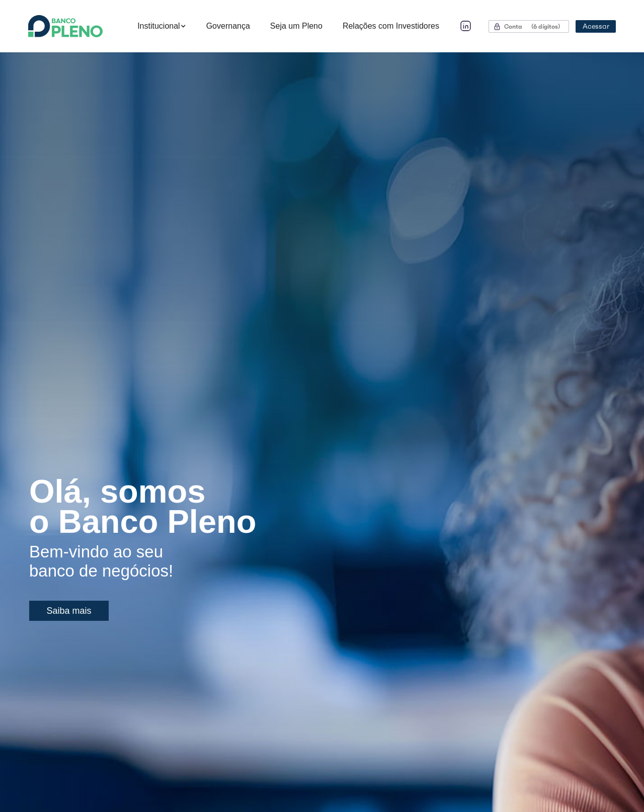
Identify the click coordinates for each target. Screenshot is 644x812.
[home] (78, 26)
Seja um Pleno (296, 26)
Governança (228, 26)
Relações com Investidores (391, 26)
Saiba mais (69, 611)
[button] (162, 26)
